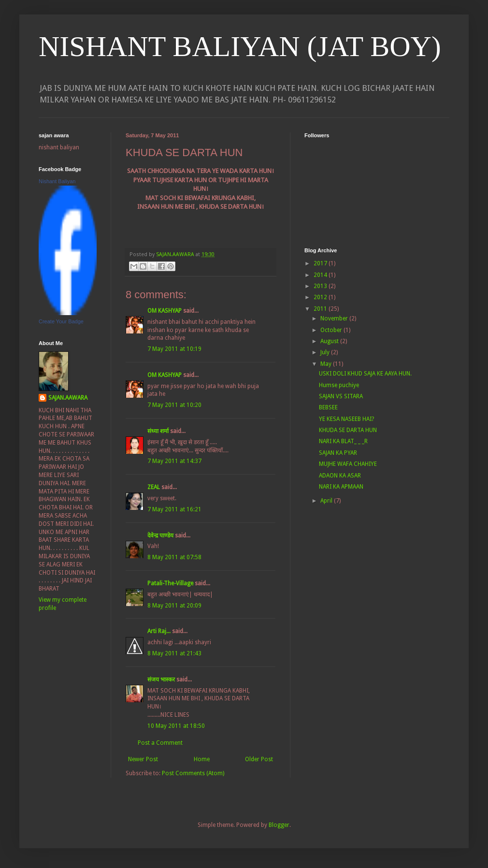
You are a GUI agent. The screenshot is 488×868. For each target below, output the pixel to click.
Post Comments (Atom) (193, 773)
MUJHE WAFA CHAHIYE (348, 464)
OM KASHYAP (165, 311)
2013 (321, 286)
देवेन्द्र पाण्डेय (160, 535)
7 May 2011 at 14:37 (174, 461)
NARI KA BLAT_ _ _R (343, 441)
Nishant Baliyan (57, 181)
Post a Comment (160, 743)
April (327, 501)
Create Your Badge (61, 321)
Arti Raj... (159, 631)
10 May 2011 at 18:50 (176, 726)
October (332, 330)
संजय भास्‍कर (162, 680)
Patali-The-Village (170, 583)
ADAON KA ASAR (340, 476)
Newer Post (143, 759)
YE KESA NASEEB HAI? (346, 419)
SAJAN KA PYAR (338, 453)
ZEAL (154, 487)
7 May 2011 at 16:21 (174, 509)
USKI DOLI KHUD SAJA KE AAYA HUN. (365, 374)
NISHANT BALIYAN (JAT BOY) (240, 46)
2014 (321, 275)
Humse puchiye (339, 385)
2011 (321, 309)
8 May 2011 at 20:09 (174, 606)
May (327, 364)
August (330, 341)
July (326, 352)
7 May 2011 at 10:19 (174, 349)
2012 (321, 297)
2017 (321, 263)
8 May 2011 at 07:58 (174, 557)
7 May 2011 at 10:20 (174, 405)
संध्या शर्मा (158, 431)
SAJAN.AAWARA (68, 398)
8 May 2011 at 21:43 (174, 653)
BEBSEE (328, 407)
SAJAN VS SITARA (341, 396)
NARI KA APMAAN (341, 487)
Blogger (279, 825)
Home (202, 759)
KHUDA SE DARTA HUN (348, 430)
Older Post (259, 759)
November (335, 318)
